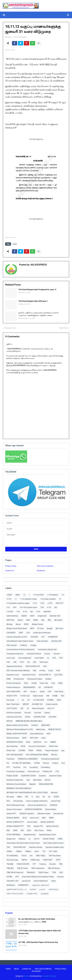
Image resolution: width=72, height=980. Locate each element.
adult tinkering (12, 616)
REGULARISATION (46, 784)
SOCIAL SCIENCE (47, 822)
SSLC (29, 830)
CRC (8, 662)
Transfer (52, 864)
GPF (25, 692)
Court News (39, 658)
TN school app (12, 860)
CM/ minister (12, 645)
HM (48, 696)
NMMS (53, 742)
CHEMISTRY (53, 637)
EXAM (34, 683)
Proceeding (45, 767)
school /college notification (37, 801)
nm (46, 742)
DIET (45, 666)
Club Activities (42, 641)
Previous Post (10, 328)
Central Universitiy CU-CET (17, 637)
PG (8, 763)
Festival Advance (13, 687)
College (33, 645)
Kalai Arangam (38, 708)
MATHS (9, 721)
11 (16, 599)
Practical (17, 767)
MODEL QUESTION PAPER (17, 734)
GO (40, 687)
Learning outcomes (14, 717)
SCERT (56, 797)
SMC (44, 818)
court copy (11, 658)
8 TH (25, 612)
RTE (27, 797)
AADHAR (47, 612)
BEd (43, 620)
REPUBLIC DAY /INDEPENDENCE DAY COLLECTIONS (27, 793)
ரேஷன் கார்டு (32, 894)
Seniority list (58, 814)
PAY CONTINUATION (15, 755)
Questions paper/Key (15, 780)
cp (48, 658)
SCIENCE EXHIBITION (33, 809)
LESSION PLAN (39, 717)
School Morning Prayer (16, 805)
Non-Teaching (12, 746)
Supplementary (30, 835)
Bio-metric (58, 620)
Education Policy (29, 675)
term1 (37, 851)
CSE (15, 662)
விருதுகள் (45, 894)
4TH (15, 607)
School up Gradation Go (37, 805)
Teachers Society (36, 847)
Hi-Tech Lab (25, 696)
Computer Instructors (15, 654)
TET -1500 (53, 851)
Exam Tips (44, 683)
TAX (8, 847)
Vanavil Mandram (41, 881)
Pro (25, 767)
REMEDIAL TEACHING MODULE (19, 788)
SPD (29, 826)
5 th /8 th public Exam (28, 607)
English (48, 679)
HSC (63, 696)
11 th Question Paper (28, 599)
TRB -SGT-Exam (54, 868)
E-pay (51, 671)
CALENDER (11, 633)
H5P (50, 692)
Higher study (38, 696)
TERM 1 (10, 851)
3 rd (8, 607)
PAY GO (54, 755)
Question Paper (55, 776)
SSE (22, 830)
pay (63, 750)
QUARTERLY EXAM (28, 776)
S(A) (38, 797)
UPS (17, 877)
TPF (34, 864)
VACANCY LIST (13, 881)
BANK (36, 620)
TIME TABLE (41, 856)
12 (60, 599)
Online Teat (53, 746)
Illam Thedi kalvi (13, 704)
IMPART (26, 704)
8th (32, 612)
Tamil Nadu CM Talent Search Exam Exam (23, 843)
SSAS (15, 830)
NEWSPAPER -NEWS (15, 742)
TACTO (36, 839)
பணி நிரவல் (53, 889)
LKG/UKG (52, 717)
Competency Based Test (47, 650)
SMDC (51, 818)
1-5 (63, 595)
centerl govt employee (42, 633)
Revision (54, 793)
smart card (34, 818)
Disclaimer (41, 571)
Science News (51, 809)
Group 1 (33, 692)
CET (43, 637)
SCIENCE (54, 805)
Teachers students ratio (55, 847)
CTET (22, 662)
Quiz (28, 780)
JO (28, 708)
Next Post (64, 328)
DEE (35, 662)
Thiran (24, 856)
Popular (9, 913)
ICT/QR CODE (39, 700)
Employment (19, 679)
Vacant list (26, 881)
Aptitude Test (55, 616)
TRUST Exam (43, 872)
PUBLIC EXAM (12, 776)
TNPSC (24, 860)
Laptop (47, 713)
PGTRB (37, 763)
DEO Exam (44, 662)
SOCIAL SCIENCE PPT (15, 822)
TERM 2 (19, 851)
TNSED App (35, 860)
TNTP (58, 860)
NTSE (23, 746)
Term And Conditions (45, 566)
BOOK (26, 624)
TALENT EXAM (48, 839)
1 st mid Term (38, 595)
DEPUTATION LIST (33, 666)
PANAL (39, 750)
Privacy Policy (11, 566)
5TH (42, 607)
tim (31, 856)
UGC (61, 872)
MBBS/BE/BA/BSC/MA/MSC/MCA (29, 721)
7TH (18, 612)
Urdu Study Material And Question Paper (38, 877)
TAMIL (60, 839)
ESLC (26, 683)
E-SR (58, 671)
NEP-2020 (34, 738)
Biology (9, 624)
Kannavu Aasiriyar (14, 713)
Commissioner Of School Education (21, 650)
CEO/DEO (34, 637)
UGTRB (9, 877)
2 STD (50, 603)
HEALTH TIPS (12, 696)
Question (42, 776)
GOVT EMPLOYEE (13, 692)
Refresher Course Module (16, 784)
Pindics (55, 763)
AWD (28, 620)
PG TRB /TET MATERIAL (21, 763)
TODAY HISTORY (23, 864)
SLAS (25, 818)
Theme (26, 976)
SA (44, 797)
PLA (63, 763)
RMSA (20, 797)
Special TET (38, 826)
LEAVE (28, 717)
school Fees (56, 801)
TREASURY (31, 872)
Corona (47, 654)
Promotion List (34, 772)
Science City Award (14, 809)
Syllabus (22, 839)
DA (29, 662)
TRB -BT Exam (23, 868)
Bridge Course (37, 624)
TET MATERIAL (12, 856)
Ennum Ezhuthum (14, 683)
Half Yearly (59, 692)
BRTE (32, 628)
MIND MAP (46, 725)
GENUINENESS (29, 687)
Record (48, 780)
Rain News (37, 780)
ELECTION (58, 675)
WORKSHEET (23, 885)
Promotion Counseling (15, 772)
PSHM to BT (47, 772)
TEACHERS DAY (19, 847)
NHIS (28, 742)
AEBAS (24, 616)
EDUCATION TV (45, 675)
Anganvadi (42, 616)
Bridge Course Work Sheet (17, 628)
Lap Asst (38, 713)
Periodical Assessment (50, 759)
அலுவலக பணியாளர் (40, 885)
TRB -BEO (10, 868)
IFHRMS (50, 700)
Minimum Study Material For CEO (20, 729)
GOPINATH (48, 687)
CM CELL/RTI (56, 641)
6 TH (49, 607)
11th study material (48, 599)
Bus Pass (59, 628)
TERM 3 (28, 851)
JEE (22, 708)
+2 (24, 595)
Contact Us (10, 571)
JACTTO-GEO (12, 708)
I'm (23, 700)
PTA (57, 772)
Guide (42, 692)
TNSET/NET (48, 860)
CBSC (21, 633)
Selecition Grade (44, 814)
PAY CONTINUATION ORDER (37, 755)
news (10, 37)
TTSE (54, 872)
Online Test (11, 750)
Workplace (11, 885)
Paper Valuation (52, 750)
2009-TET (59, 603)
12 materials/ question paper (18, 603)
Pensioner (10, 759)
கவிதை (33, 889)
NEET (24, 738)
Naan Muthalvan (37, 734)
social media (32, 822)
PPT (8, 767)
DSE (35, 671)
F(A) (53, 683)
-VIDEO (9, 595)
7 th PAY (10, 612)
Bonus (18, 624)
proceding (34, 767)
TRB (61, 864)
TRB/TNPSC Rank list (15, 872)
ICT (29, 700)
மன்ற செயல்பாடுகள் (15, 894)
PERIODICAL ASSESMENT (28, 759)
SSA (8, 830)
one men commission (37, 746)
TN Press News (55, 856)
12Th (42, 603)
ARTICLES (10, 620)
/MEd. (18, 595)
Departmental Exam (14, 666)
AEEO (32, 616)
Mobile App (41, 729)
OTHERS (22, 750)
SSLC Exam (39, 830)
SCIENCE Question (27, 814)
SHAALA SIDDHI (13, 818)
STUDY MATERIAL (13, 835)
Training (42, 864)
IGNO (59, 700)
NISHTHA (37, 742)
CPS (61, 658)
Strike (49, 830)
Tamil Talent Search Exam (53, 843)
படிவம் (42, 889)
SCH (8, 801)
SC (49, 797)
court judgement (25, 658)
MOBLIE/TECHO (55, 729)
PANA (31, 750)
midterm (35, 725)
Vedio (53, 881)
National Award (13, 738)
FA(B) (60, 683)
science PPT (11, 814)
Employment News (35, 679)
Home (8, 969)
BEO (49, 620)
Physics (46, 763)
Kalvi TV (51, 708)
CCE (28, 633)
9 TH (38, 612)
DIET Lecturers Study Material (18, 671)
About (16, 969)
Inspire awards (52, 704)
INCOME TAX (37, 704)
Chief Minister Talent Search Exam (20, 641)
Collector (24, 645)
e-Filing (42, 671)
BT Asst (41, 628)
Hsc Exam (11, 700)
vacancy (60, 877)
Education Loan (13, 675)
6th (56, 607)
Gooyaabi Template (49, 976)
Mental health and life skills (17, 725)
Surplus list (11, 839)
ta (30, 839)
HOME (55, 696)
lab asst (28, 713)
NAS (49, 734)
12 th (35, 603)
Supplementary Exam (48, 835)
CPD (54, 658)
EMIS (9, 679)
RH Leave (10, 797)
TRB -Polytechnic (38, 868)
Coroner (57, 654)
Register (33, 784)
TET (44, 851)
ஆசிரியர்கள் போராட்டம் (17, 889)
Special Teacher (52, 826)
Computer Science (34, 654)
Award (20, 620)
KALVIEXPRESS (38, 265)
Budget (50, 628)
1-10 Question (53, 595)
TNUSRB (10, 864)
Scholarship (18, 801)
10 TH (9, 599)
